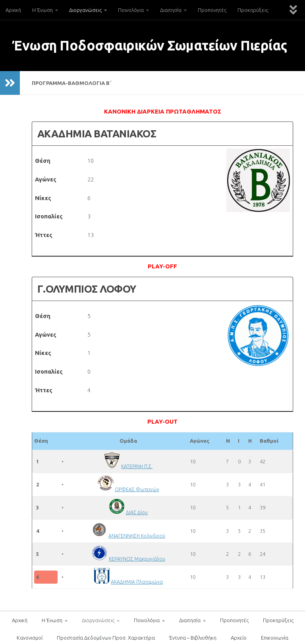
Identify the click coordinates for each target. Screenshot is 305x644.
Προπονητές (212, 10)
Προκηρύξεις (253, 10)
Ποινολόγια (131, 10)
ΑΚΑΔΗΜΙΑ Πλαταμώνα (137, 582)
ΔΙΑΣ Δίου (137, 512)
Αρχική (13, 10)
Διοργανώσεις (85, 10)
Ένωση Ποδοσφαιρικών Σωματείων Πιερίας (150, 45)
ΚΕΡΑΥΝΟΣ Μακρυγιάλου (137, 559)
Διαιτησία (171, 10)
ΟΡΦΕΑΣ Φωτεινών (137, 489)
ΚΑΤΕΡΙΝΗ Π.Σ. (137, 466)
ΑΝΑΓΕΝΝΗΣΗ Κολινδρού (137, 536)
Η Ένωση (42, 10)
